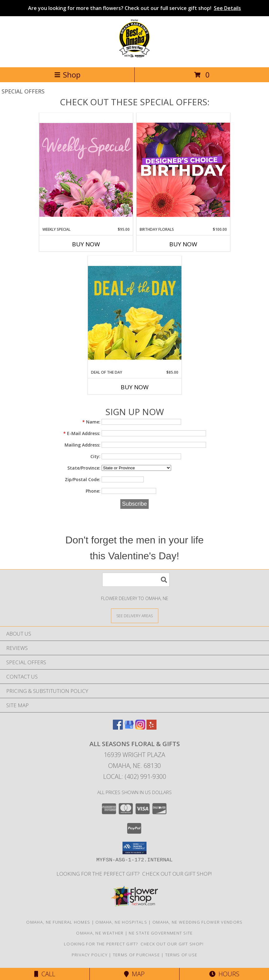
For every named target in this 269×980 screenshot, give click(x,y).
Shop (67, 75)
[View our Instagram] (140, 728)
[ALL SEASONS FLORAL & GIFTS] (134, 58)
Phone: (93, 491)
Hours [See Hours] (224, 974)
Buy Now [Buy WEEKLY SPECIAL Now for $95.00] (86, 244)
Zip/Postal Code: (83, 479)
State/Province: (84, 468)
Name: (91, 422)
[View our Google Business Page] (129, 728)
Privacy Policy (90, 955)
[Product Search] (136, 580)
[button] (134, 848)
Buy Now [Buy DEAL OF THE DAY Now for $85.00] (135, 387)
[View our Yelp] (151, 728)
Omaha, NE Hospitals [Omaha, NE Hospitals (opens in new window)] (121, 922)
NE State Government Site (161, 933)
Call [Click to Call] (45, 974)
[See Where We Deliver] (135, 615)
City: (95, 456)
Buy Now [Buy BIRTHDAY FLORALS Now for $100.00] (183, 244)
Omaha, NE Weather (100, 933)
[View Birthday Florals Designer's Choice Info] (183, 170)
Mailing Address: (82, 445)
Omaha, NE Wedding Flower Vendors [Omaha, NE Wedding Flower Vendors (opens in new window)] (198, 922)
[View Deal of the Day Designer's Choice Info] (135, 312)
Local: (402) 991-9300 (135, 776)
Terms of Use (181, 955)
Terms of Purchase (136, 955)
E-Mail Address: (82, 433)
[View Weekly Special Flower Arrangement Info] (86, 170)
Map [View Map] (134, 974)
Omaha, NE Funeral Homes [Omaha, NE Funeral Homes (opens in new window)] (58, 922)
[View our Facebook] (118, 728)
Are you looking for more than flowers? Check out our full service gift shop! (134, 8)
